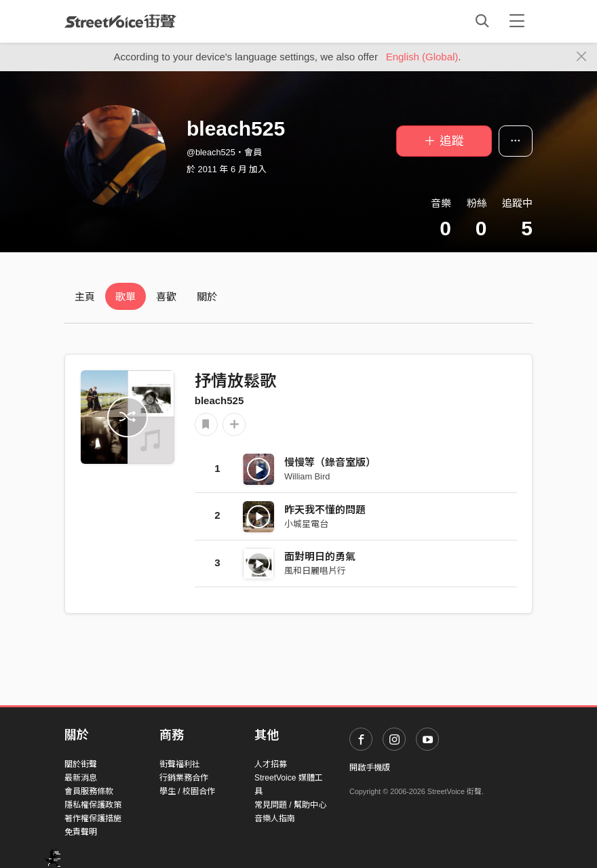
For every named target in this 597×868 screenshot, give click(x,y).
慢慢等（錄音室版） (330, 462)
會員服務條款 (89, 791)
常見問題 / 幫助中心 (290, 805)
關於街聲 (81, 764)
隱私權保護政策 (93, 805)
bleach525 (219, 400)
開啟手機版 (370, 768)
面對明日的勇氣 (320, 556)
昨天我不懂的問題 (325, 510)
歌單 (126, 297)
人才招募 (271, 764)
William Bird (307, 476)
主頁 (85, 297)
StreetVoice (120, 21)
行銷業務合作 (184, 778)
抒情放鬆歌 (235, 381)
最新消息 (81, 778)
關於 (207, 297)
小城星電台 (306, 524)
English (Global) (422, 57)
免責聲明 (81, 832)
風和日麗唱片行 (315, 571)
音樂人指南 (275, 818)
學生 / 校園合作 (187, 791)
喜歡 (166, 297)
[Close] (582, 57)
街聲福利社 (180, 764)
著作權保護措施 (93, 818)
